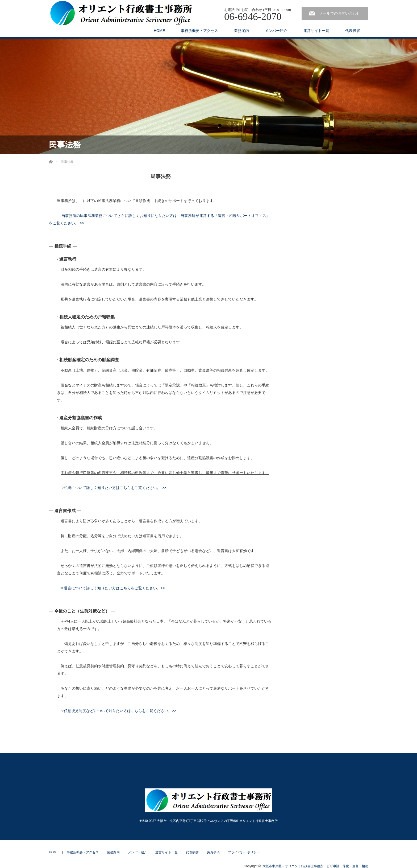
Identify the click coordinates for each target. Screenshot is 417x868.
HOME (159, 31)
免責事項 (213, 852)
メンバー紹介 (276, 31)
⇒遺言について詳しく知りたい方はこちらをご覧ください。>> (112, 588)
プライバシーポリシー (244, 852)
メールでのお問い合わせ (340, 13)
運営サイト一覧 (316, 31)
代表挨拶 (353, 31)
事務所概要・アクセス (199, 31)
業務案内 (241, 31)
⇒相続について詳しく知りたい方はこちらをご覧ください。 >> (113, 488)
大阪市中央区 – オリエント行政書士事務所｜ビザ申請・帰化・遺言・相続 (315, 866)
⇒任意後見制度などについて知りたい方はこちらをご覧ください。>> (118, 711)
